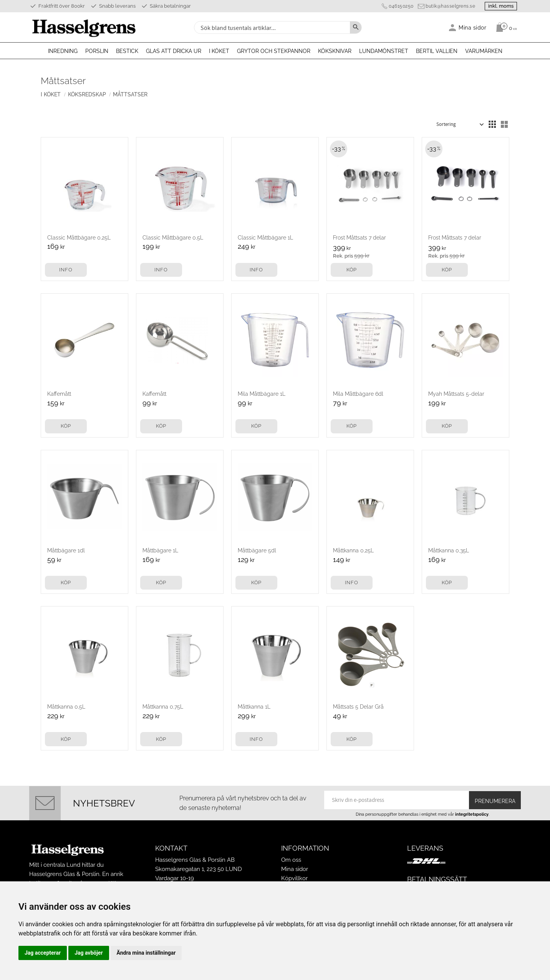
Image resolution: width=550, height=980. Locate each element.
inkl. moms (499, 6)
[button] (492, 124)
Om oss (291, 860)
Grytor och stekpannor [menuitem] (274, 51)
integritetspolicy (472, 814)
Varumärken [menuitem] (484, 51)
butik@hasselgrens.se (446, 6)
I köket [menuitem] (219, 51)
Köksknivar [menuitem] (335, 51)
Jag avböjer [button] (89, 953)
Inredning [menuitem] (63, 51)
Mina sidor (295, 869)
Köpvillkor (294, 878)
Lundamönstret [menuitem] (384, 51)
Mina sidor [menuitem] (473, 27)
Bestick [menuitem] (127, 51)
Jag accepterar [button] (43, 953)
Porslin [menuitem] (97, 51)
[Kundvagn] (504, 27)
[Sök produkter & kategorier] (271, 27)
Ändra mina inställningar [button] (146, 953)
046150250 (397, 6)
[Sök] (356, 27)
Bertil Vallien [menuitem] (437, 51)
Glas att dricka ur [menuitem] (174, 51)
